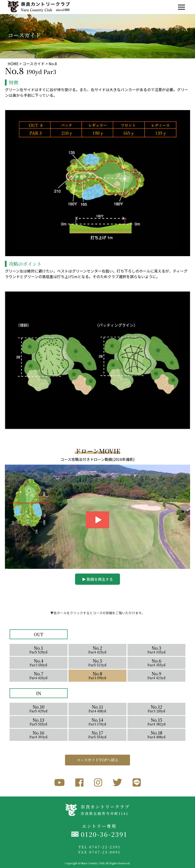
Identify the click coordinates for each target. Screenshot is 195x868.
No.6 (156, 662)
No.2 (97, 650)
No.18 (156, 734)
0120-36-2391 (104, 834)
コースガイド (34, 64)
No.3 (156, 650)
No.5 (97, 662)
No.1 (39, 650)
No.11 (97, 708)
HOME (13, 64)
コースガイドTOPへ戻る (97, 760)
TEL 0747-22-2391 (99, 847)
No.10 (39, 708)
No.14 (97, 722)
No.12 (156, 708)
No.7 (39, 675)
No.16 (39, 734)
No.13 (39, 722)
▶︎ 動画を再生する (97, 579)
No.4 (39, 662)
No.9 (156, 675)
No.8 (97, 675)
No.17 (97, 734)
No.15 (156, 722)
